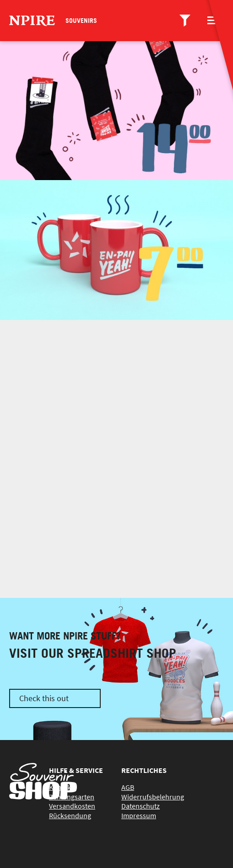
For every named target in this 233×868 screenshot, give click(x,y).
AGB (128, 787)
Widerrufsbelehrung (153, 797)
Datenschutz (141, 806)
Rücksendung (70, 815)
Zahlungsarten (72, 797)
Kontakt (61, 787)
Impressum (139, 815)
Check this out (44, 698)
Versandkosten (72, 806)
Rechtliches (144, 770)
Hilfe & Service (76, 770)
